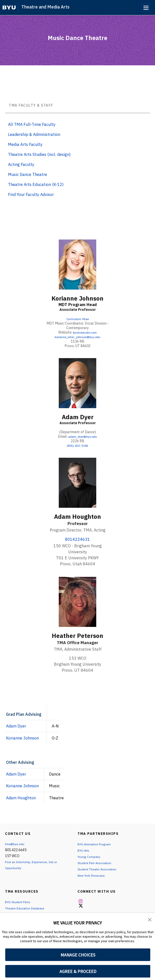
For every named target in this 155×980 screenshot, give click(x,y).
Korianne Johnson (77, 298)
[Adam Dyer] (77, 383)
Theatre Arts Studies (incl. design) (39, 154)
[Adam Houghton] (77, 483)
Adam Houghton (77, 517)
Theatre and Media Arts (45, 7)
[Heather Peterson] (77, 602)
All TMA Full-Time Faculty (32, 124)
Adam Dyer (78, 417)
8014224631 (77, 539)
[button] (150, 920)
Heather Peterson (77, 636)
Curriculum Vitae (77, 319)
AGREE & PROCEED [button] (78, 971)
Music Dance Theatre (27, 174)
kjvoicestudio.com (85, 332)
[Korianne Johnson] (77, 265)
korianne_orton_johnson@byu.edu (77, 337)
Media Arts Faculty (25, 144)
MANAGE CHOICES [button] (78, 955)
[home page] (9, 8)
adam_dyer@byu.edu (83, 436)
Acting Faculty (21, 164)
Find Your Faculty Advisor (31, 194)
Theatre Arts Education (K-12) (36, 184)
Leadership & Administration (34, 134)
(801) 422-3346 (78, 445)
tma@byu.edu (16, 844)
